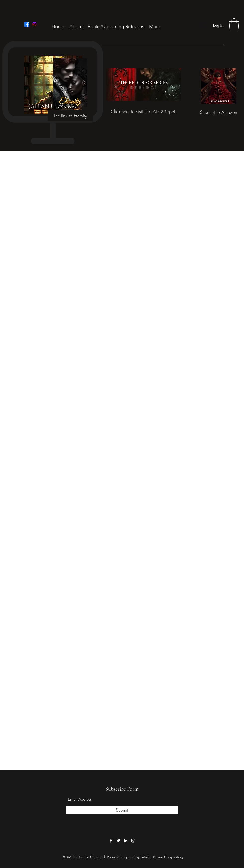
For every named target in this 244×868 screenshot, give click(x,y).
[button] (234, 24)
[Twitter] (118, 841)
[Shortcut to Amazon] (218, 112)
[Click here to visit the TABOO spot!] (144, 112)
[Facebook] (27, 24)
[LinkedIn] (126, 841)
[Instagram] (34, 24)
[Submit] (122, 810)
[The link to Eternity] (70, 116)
